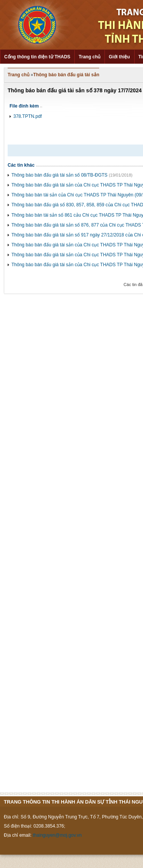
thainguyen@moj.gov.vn (57, 835)
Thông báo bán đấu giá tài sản (66, 75)
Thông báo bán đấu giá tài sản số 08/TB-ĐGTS (59, 175)
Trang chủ (89, 57)
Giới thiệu (119, 57)
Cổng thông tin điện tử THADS (37, 57)
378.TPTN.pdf (28, 116)
